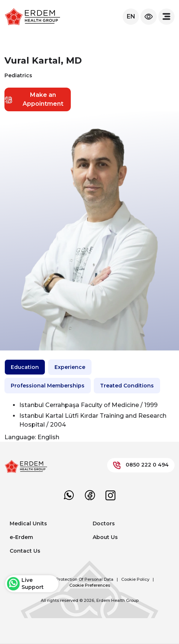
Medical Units (28, 523)
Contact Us (25, 551)
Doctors (104, 523)
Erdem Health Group (117, 600)
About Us (105, 537)
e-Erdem (21, 537)
